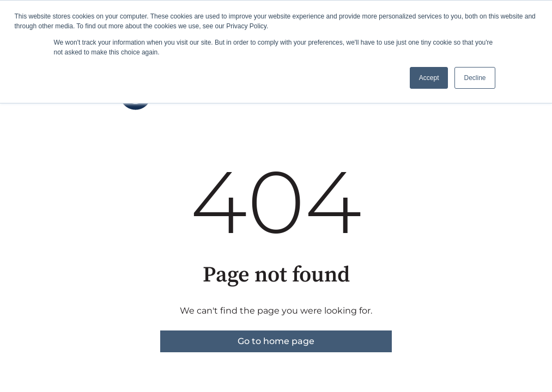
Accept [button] (429, 78)
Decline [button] (475, 78)
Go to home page (276, 341)
